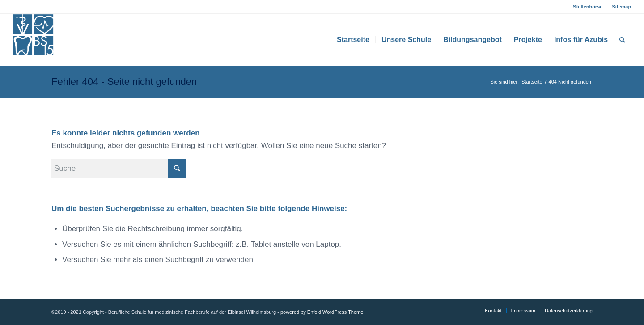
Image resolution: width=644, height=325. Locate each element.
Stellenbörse (588, 7)
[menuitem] (588, 7)
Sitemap (621, 7)
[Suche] (622, 40)
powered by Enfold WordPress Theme (322, 312)
